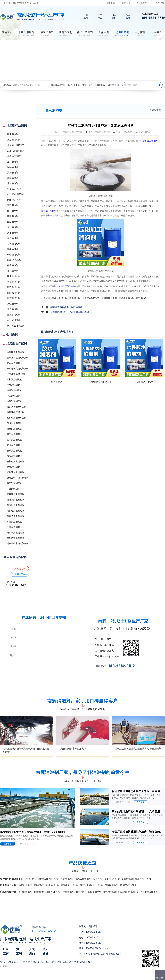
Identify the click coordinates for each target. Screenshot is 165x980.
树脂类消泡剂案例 (15, 500)
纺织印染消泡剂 (15, 200)
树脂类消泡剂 (14, 282)
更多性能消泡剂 (144, 892)
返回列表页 (155, 110)
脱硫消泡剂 (13, 216)
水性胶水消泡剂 (144, 382)
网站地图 (126, 3)
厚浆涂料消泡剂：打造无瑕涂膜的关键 (70, 312)
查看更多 (8, 844)
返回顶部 (160, 978)
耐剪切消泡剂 (14, 298)
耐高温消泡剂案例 (15, 505)
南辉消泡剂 (142, 298)
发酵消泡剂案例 (14, 385)
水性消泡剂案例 (14, 522)
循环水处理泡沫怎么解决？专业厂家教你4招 (138, 791)
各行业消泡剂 (143, 3)
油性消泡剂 (13, 309)
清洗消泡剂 (87, 85)
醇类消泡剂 (13, 265)
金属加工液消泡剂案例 (18, 358)
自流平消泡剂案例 (15, 533)
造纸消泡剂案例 (14, 401)
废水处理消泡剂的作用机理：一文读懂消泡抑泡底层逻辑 (138, 811)
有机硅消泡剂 (14, 244)
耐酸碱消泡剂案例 (15, 511)
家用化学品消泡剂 (16, 151)
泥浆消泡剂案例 (14, 440)
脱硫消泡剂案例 (14, 434)
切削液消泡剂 (114, 85)
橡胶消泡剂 (13, 238)
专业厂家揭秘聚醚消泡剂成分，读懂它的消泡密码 (138, 832)
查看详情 (141, 802)
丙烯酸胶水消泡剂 (101, 382)
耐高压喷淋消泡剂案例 (18, 544)
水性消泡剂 (13, 304)
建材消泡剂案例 (14, 429)
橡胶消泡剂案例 (14, 456)
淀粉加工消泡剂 (60, 298)
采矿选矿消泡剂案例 (17, 407)
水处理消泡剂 (73, 85)
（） (97, 977)
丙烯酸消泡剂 (14, 276)
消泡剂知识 (160, 3)
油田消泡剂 (13, 178)
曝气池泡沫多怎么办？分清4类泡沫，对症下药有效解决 (33, 832)
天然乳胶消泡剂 (109, 298)
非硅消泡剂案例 (14, 489)
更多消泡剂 (125, 885)
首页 (15, 85)
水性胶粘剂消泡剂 (91, 298)
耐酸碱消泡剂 (14, 293)
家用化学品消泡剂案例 (18, 369)
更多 (149, 879)
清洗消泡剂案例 (14, 390)
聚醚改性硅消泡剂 (16, 260)
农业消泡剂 (13, 227)
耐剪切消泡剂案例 (15, 516)
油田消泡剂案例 (14, 396)
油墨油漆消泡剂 (15, 156)
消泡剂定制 (20, 569)
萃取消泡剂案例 (14, 423)
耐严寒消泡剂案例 (15, 538)
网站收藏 (111, 3)
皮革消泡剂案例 (14, 451)
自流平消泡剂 (14, 315)
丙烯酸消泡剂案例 (15, 494)
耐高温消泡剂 (14, 287)
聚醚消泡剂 (13, 249)
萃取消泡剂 (13, 205)
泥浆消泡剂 (13, 222)
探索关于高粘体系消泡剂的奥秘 (66, 307)
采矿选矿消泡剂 (15, 189)
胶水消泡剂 (35, 85)
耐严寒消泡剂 (14, 320)
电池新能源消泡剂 (16, 194)
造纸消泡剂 (13, 184)
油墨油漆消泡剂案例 (17, 374)
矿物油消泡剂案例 (15, 472)
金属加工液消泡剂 (16, 145)
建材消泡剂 (13, 211)
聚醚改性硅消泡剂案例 (18, 478)
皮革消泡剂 (13, 233)
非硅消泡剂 (13, 271)
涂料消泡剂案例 (14, 380)
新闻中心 (23, 85)
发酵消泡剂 (13, 167)
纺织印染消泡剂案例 (17, 418)
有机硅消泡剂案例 (15, 462)
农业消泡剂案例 (14, 445)
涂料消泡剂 (100, 85)
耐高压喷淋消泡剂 (16, 326)
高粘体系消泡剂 (126, 298)
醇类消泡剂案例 (14, 483)
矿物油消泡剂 (14, 255)
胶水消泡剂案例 (14, 363)
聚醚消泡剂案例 (14, 467)
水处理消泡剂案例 (15, 352)
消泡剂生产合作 (20, 574)
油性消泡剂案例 (14, 527)
